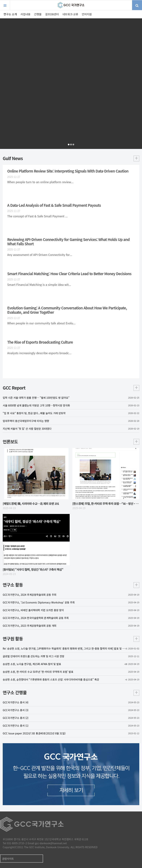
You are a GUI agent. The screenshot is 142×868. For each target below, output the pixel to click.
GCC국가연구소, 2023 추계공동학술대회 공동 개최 (71, 626)
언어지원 (87, 14)
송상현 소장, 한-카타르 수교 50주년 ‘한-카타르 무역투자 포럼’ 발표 (71, 672)
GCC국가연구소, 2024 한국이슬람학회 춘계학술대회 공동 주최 (71, 618)
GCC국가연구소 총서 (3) (71, 710)
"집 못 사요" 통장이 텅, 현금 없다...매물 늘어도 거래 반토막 (71, 413)
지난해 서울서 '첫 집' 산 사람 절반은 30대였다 (71, 429)
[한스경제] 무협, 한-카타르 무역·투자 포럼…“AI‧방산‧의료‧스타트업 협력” (106, 504)
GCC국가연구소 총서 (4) (71, 702)
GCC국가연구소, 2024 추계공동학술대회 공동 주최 (71, 595)
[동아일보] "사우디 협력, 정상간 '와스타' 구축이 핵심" (33, 569)
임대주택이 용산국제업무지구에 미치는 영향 (71, 421)
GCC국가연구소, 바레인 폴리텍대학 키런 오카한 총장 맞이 (71, 610)
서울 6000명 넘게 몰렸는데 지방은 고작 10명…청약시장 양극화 (71, 405)
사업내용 (25, 14)
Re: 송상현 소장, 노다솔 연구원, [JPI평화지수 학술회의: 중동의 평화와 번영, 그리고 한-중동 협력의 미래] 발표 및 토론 (71, 648)
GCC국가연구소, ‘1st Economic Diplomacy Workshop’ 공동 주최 (71, 602)
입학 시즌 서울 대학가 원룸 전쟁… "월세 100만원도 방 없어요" (71, 398)
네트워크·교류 (70, 14)
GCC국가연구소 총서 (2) (71, 718)
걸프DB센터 (52, 14)
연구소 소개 (10, 14)
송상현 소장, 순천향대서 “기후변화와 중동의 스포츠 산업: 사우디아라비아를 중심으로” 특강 (71, 679)
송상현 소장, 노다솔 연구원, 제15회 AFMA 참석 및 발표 (71, 664)
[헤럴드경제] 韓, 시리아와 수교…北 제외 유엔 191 (31, 504)
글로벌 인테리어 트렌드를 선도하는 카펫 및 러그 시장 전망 (71, 656)
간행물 (38, 14)
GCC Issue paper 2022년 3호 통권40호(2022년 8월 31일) (71, 733)
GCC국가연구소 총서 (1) (71, 726)
